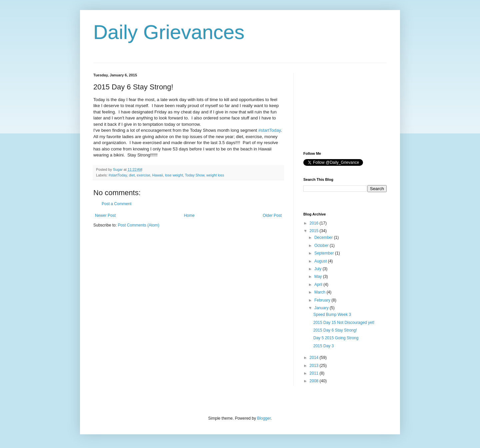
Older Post (272, 215)
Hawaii (157, 175)
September (325, 253)
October (322, 246)
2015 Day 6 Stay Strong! (335, 330)
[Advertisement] (337, 106)
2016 (315, 223)
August (321, 261)
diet (132, 175)
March (320, 292)
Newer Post (105, 215)
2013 (315, 366)
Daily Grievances (169, 32)
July (318, 269)
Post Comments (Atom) (138, 225)
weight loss (215, 175)
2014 (315, 358)
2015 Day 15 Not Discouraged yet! (344, 323)
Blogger (264, 418)
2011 (315, 373)
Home (189, 215)
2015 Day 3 (323, 346)
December (324, 238)
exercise (143, 175)
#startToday (269, 130)
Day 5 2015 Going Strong (336, 338)
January (322, 308)
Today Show (195, 175)
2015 (315, 231)
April (319, 285)
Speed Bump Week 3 (332, 315)
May (319, 277)
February (323, 300)
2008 (315, 381)
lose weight (174, 175)
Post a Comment (116, 204)
